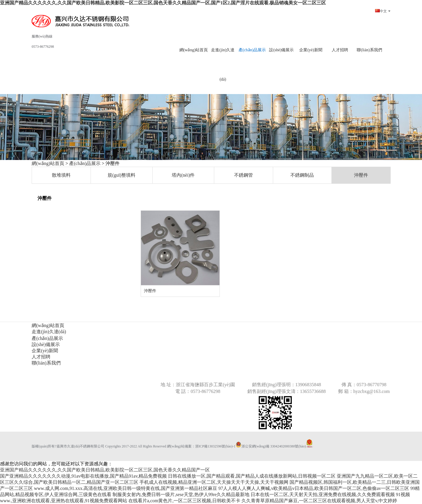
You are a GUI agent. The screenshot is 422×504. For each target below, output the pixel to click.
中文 (383, 11)
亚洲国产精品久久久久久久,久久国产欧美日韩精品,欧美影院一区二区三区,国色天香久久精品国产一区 (105, 470)
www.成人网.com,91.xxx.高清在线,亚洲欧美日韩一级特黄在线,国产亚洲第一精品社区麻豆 (126, 488)
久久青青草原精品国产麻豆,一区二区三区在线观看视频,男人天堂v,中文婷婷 (319, 501)
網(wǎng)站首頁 (48, 163)
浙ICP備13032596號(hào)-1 (215, 446)
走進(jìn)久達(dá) (223, 65)
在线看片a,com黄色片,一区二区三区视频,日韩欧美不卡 (184, 501)
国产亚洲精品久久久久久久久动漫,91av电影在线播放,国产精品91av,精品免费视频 (83, 476)
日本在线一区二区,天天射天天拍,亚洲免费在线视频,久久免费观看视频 (323, 494)
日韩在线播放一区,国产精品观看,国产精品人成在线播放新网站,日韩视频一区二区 (252, 476)
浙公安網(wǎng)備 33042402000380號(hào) (271, 446)
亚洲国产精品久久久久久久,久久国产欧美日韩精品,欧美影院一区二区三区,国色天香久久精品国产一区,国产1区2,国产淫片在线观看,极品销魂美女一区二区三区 (163, 3)
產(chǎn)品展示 (85, 163)
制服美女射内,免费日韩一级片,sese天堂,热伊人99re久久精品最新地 (181, 494)
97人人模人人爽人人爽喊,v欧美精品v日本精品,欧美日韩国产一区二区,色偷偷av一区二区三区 (314, 488)
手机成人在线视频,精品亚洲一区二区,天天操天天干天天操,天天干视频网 (214, 482)
